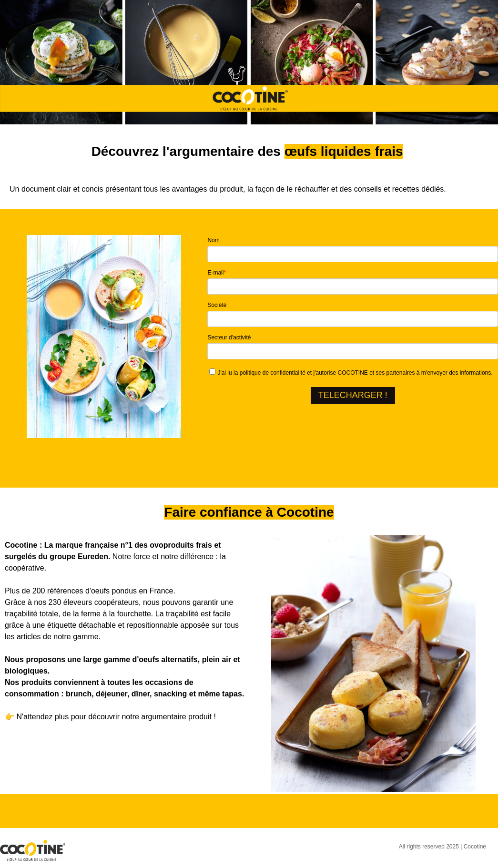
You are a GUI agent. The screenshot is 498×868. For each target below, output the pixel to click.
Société (217, 305)
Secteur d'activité (229, 337)
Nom (213, 240)
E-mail (217, 273)
